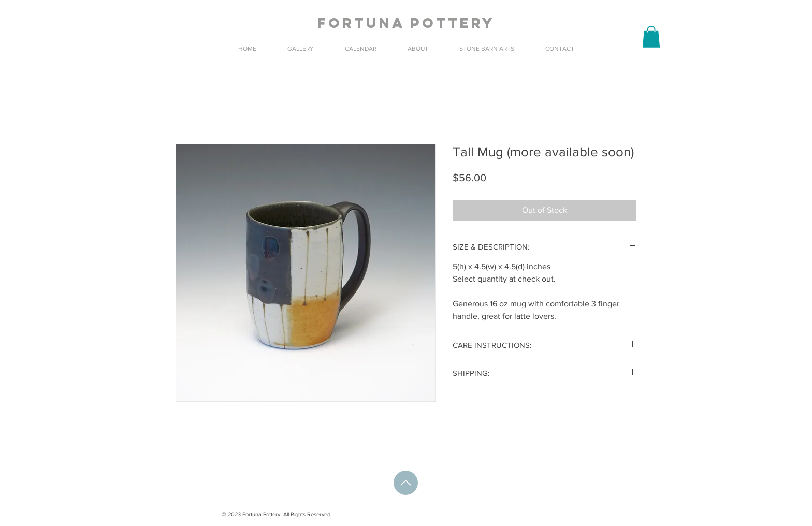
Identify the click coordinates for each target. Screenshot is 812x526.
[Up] (406, 483)
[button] (651, 37)
